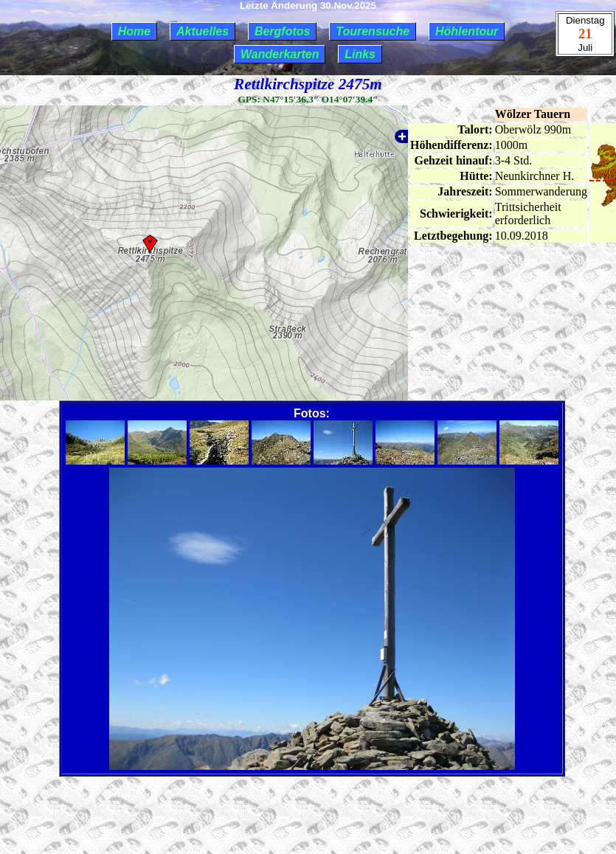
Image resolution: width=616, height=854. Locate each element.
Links (360, 54)
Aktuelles (203, 31)
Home (134, 31)
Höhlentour (467, 31)
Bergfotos (283, 31)
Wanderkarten (280, 54)
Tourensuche (373, 31)
